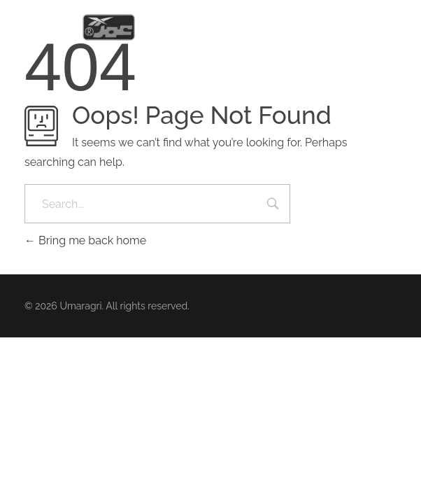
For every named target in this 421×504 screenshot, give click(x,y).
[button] (393, 28)
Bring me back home (85, 240)
